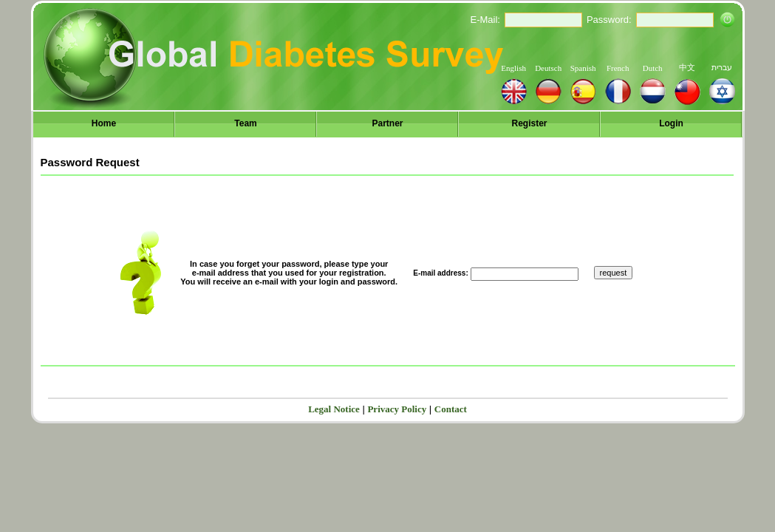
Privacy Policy (397, 409)
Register (529, 123)
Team (245, 123)
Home (104, 123)
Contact (451, 409)
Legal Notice (334, 409)
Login (671, 123)
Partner (387, 123)
